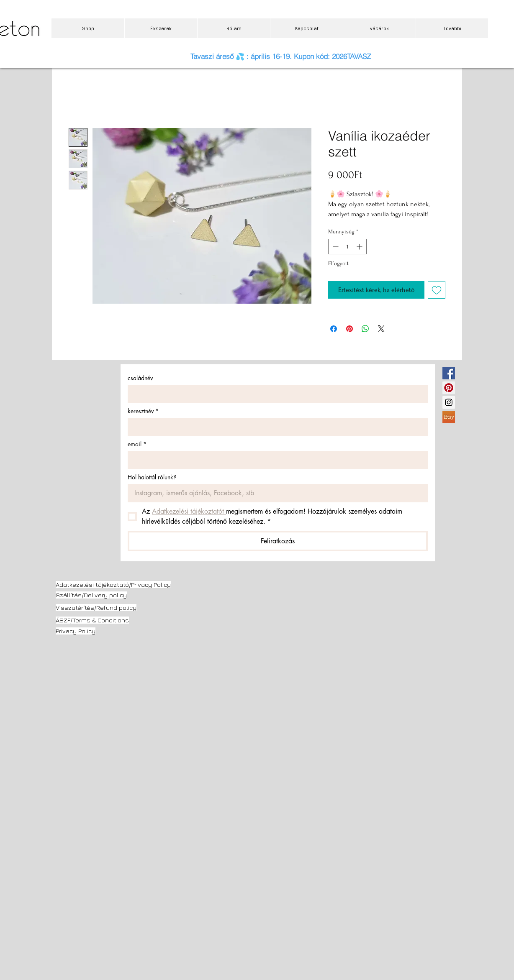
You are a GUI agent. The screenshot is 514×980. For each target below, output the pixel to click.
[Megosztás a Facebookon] (334, 329)
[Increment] (360, 247)
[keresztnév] (275, 427)
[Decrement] (335, 247)
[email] (275, 460)
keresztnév (143, 411)
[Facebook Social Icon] (449, 373)
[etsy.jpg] (449, 417)
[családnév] (275, 394)
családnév (140, 378)
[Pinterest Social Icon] (449, 388)
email (137, 444)
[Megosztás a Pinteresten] (350, 329)
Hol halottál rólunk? (152, 477)
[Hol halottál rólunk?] (275, 493)
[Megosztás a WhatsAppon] (365, 329)
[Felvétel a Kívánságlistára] (437, 290)
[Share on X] (381, 329)
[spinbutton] (347, 247)
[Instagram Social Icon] (449, 402)
